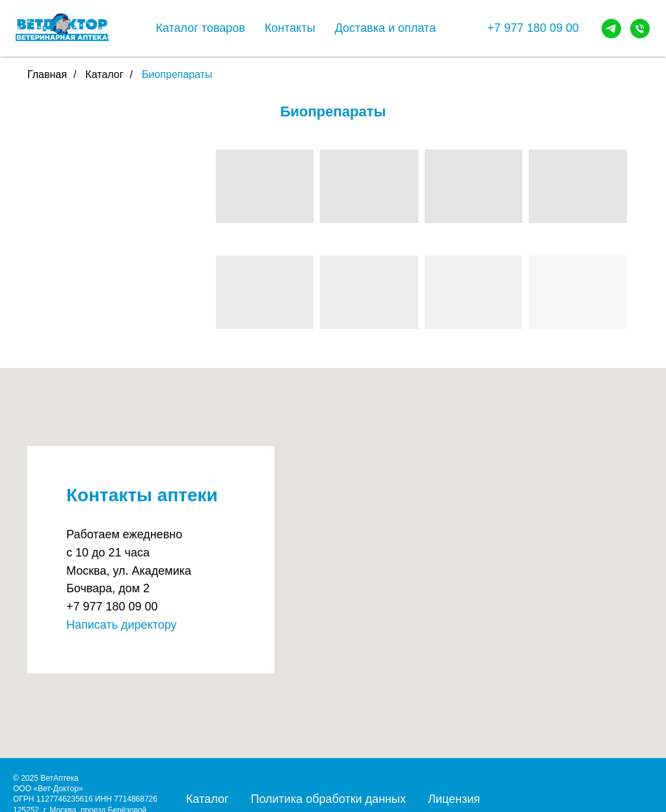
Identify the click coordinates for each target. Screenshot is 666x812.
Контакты (290, 28)
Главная (47, 74)
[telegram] (611, 29)
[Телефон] (640, 29)
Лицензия (454, 799)
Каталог (104, 74)
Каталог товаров (200, 28)
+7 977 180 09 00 (533, 28)
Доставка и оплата (385, 28)
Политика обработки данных (328, 799)
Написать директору (122, 625)
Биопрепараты (177, 74)
